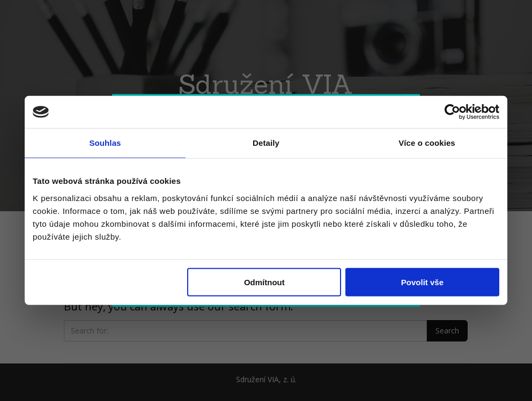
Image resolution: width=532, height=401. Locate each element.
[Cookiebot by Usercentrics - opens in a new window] (452, 112)
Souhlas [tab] (105, 143)
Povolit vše (422, 282)
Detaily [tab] (266, 143)
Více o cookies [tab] (427, 143)
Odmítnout (264, 282)
